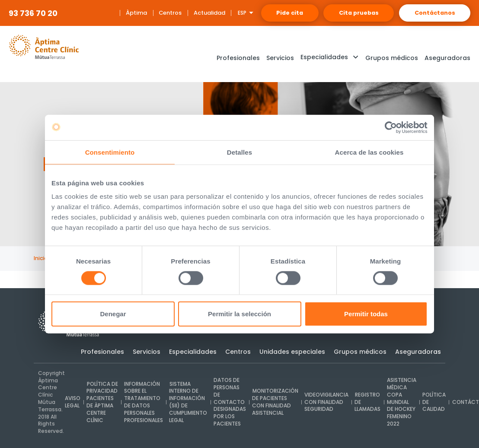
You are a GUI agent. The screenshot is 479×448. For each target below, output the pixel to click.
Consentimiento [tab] (110, 152)
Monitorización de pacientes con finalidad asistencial (274, 402)
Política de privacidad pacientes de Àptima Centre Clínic (102, 402)
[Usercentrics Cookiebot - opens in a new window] (390, 127)
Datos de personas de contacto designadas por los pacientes (229, 402)
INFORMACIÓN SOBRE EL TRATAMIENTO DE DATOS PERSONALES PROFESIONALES (143, 402)
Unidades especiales (292, 352)
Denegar (113, 314)
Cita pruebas (348, 13)
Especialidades (193, 352)
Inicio (41, 258)
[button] (330, 58)
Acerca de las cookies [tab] (369, 152)
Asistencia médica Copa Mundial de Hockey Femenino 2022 (400, 402)
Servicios (147, 352)
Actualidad (187, 13)
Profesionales (102, 352)
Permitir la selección (239, 314)
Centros (149, 13)
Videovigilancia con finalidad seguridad (325, 402)
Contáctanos (432, 13)
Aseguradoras (418, 352)
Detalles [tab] (239, 152)
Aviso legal (73, 402)
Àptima (115, 13)
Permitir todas (366, 314)
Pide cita (271, 13)
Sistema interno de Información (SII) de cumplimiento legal (188, 402)
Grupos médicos (360, 352)
